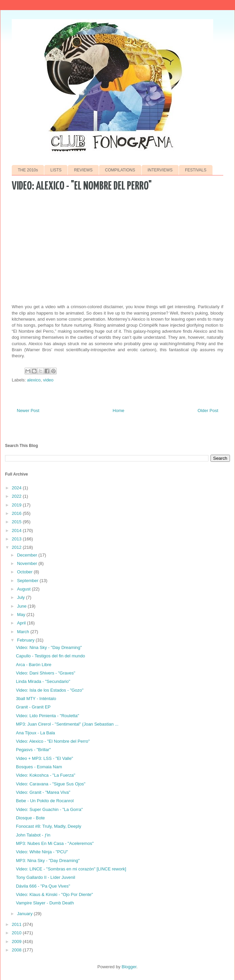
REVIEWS (83, 170)
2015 (17, 522)
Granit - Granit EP (33, 707)
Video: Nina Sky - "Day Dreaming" (49, 647)
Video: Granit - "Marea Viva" (43, 792)
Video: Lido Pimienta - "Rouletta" (47, 716)
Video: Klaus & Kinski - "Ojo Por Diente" (54, 894)
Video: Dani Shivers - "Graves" (45, 673)
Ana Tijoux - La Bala (35, 733)
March (24, 632)
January (26, 914)
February (27, 640)
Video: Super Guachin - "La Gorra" (49, 809)
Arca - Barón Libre (34, 665)
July (22, 597)
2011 (17, 924)
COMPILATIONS (120, 170)
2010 (17, 933)
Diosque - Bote (30, 818)
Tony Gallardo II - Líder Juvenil (45, 877)
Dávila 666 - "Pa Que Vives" (43, 886)
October (26, 572)
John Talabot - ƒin (33, 835)
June (22, 606)
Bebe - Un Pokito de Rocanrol (45, 801)
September (28, 581)
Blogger (129, 967)
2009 (17, 942)
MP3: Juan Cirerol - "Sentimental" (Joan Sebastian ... (67, 724)
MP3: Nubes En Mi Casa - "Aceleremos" (55, 843)
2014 (17, 530)
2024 (17, 488)
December (28, 555)
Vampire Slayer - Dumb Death (45, 903)
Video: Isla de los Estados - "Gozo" (50, 690)
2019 (17, 505)
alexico (34, 380)
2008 (17, 950)
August (25, 589)
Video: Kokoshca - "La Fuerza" (45, 775)
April (22, 623)
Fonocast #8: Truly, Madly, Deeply (49, 826)
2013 (17, 539)
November (28, 563)
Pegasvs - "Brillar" (33, 750)
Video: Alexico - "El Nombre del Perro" (53, 741)
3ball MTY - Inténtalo (36, 699)
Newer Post (28, 411)
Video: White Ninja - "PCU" (42, 852)
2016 (17, 513)
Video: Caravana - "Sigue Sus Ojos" (51, 784)
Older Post (208, 411)
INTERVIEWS (160, 170)
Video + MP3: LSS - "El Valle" (44, 758)
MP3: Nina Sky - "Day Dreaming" (48, 861)
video (48, 380)
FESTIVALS (196, 170)
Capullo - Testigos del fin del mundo (50, 656)
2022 (17, 496)
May (22, 615)
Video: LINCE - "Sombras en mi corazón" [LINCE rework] (71, 869)
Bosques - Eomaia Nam (39, 767)
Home (119, 411)
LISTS (56, 170)
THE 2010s (28, 170)
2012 (17, 547)
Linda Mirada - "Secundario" (43, 681)
